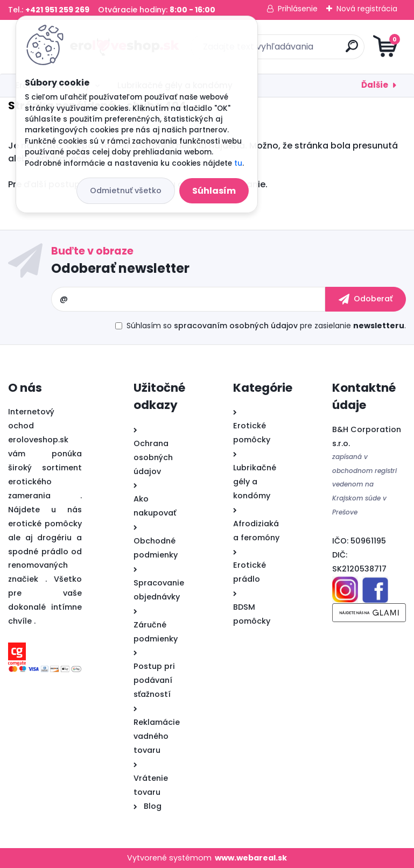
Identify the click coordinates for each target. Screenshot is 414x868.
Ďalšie (375, 85)
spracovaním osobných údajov (236, 326)
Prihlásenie (298, 9)
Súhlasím (214, 191)
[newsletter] (366, 299)
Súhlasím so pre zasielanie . (266, 326)
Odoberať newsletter (120, 268)
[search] (336, 50)
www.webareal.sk (251, 858)
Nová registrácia (367, 9)
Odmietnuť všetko (126, 190)
